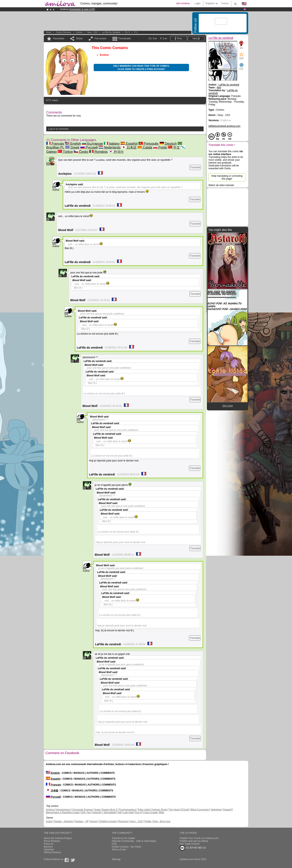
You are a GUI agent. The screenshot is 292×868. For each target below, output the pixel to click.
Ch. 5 (127, 32)
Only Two (86, 812)
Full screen (100, 39)
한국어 (116, 152)
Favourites (59, 39)
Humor (94, 821)
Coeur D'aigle (151, 812)
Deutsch (168, 144)
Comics (79, 32)
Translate (195, 167)
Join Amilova (183, 3)
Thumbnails (125, 39)
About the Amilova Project (58, 838)
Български (92, 144)
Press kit (48, 844)
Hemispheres (63, 810)
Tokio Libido (144, 810)
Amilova (50, 810)
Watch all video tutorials (221, 185)
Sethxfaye (216, 810)
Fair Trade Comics (190, 844)
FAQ (114, 844)
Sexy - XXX (92, 32)
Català (145, 147)
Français (55, 144)
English (73, 144)
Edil (120, 812)
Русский (89, 147)
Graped (227, 810)
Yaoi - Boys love (162, 821)
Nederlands (109, 147)
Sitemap (116, 859)
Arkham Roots (160, 810)
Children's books (108, 821)
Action (49, 821)
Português (149, 144)
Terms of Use (119, 850)
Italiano (112, 144)
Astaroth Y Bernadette (104, 812)
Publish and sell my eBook (194, 841)
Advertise (49, 850)
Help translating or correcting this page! (227, 177)
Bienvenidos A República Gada (63, 812)
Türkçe (65, 152)
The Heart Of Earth (179, 810)
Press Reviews (52, 841)
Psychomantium (127, 810)
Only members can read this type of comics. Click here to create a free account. (141, 67)
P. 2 (136, 32)
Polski (160, 147)
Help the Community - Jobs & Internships (134, 841)
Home (49, 32)
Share (79, 39)
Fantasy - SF (82, 821)
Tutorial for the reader (123, 838)
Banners (48, 847)
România (98, 152)
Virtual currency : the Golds (126, 847)
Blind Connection (200, 810)
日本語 (129, 147)
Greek (72, 147)
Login (197, 3)
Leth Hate (128, 812)
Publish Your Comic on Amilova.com (199, 838)
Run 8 (138, 812)
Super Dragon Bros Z (106, 810)
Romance (123, 821)
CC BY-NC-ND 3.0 (193, 848)
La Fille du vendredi (111, 32)
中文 (174, 147)
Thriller (148, 821)
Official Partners (52, 852)
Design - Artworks (64, 821)
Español (129, 144)
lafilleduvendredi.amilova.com (224, 126)
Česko (81, 152)
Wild (162, 812)
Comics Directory (63, 32)
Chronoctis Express (82, 810)
